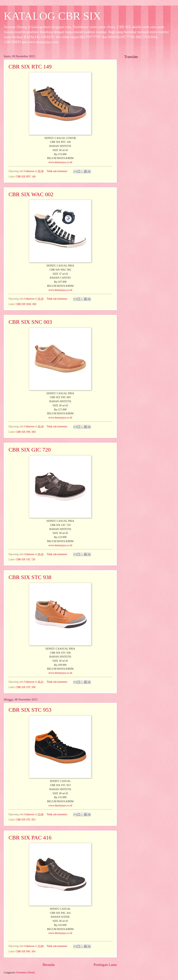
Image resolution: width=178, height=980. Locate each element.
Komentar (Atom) (26, 972)
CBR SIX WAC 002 (31, 194)
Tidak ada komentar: (57, 171)
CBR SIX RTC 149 (30, 66)
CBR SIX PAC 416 (30, 837)
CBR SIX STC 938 (30, 577)
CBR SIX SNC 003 (30, 322)
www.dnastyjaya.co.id (60, 162)
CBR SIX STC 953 (30, 710)
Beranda (49, 965)
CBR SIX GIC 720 (30, 450)
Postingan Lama (105, 965)
